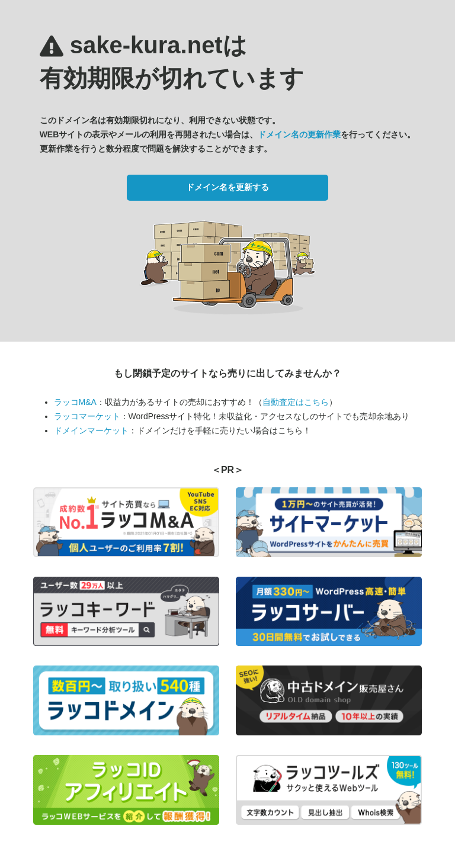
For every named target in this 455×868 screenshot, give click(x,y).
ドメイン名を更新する (227, 187)
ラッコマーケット (87, 416)
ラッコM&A (75, 402)
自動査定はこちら (296, 402)
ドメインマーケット (91, 430)
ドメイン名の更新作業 (299, 134)
